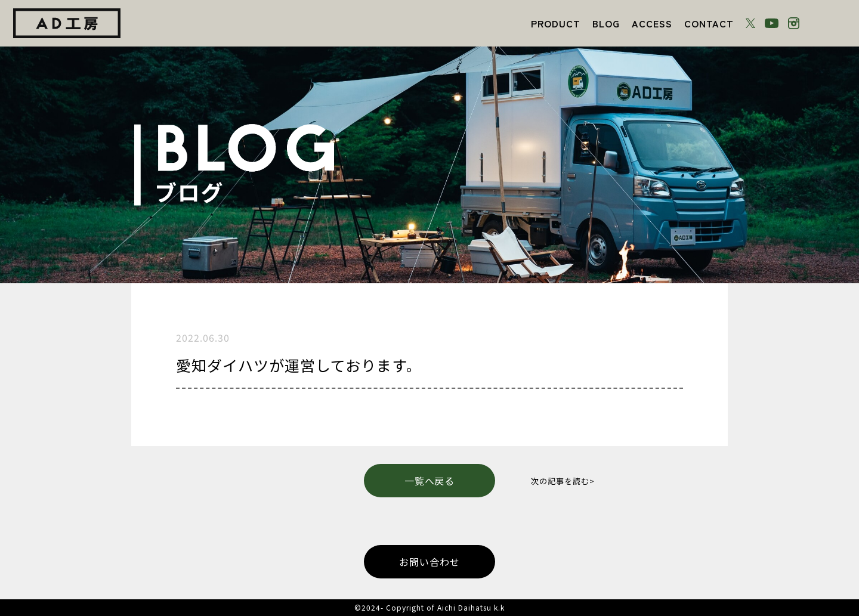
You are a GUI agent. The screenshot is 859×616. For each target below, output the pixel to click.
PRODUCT (556, 23)
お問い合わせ (429, 562)
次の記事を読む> (563, 481)
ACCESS (652, 23)
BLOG (606, 23)
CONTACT (709, 23)
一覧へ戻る (430, 481)
